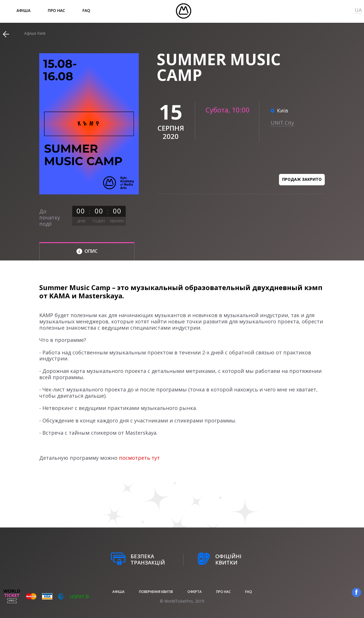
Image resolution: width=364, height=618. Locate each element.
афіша (23, 10)
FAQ (86, 10)
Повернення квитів (156, 592)
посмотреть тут (139, 458)
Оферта (195, 592)
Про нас (56, 10)
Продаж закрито (302, 179)
